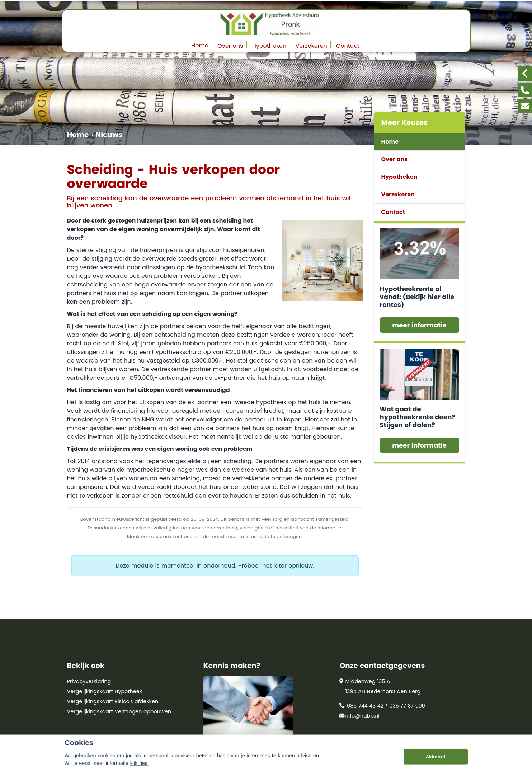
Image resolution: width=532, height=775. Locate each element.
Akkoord (435, 764)
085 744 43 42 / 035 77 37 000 (382, 706)
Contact (348, 46)
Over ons (230, 46)
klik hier (139, 771)
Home (200, 45)
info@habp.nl (359, 716)
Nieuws (109, 135)
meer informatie (419, 325)
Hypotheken (269, 46)
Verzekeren (311, 46)
